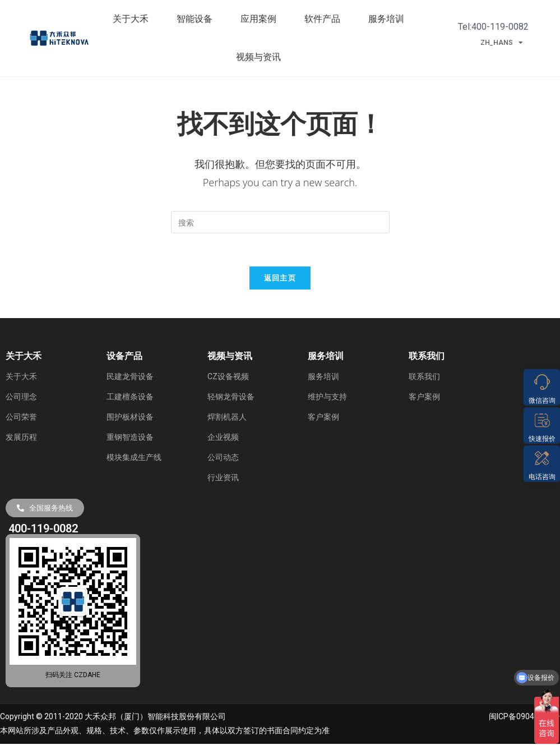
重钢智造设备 (130, 438)
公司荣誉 (21, 418)
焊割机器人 (227, 418)
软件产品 (325, 19)
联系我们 (424, 378)
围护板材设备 (130, 418)
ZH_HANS (502, 43)
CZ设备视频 (228, 378)
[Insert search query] (280, 222)
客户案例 (323, 418)
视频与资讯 (261, 57)
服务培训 (389, 19)
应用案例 (261, 19)
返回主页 (280, 279)
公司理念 (21, 398)
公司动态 (223, 458)
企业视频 (223, 438)
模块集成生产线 (134, 458)
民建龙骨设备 (130, 378)
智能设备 (197, 19)
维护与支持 (327, 398)
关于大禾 (133, 19)
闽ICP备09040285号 (524, 718)
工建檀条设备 (130, 398)
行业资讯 (223, 479)
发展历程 (21, 438)
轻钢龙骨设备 (231, 398)
